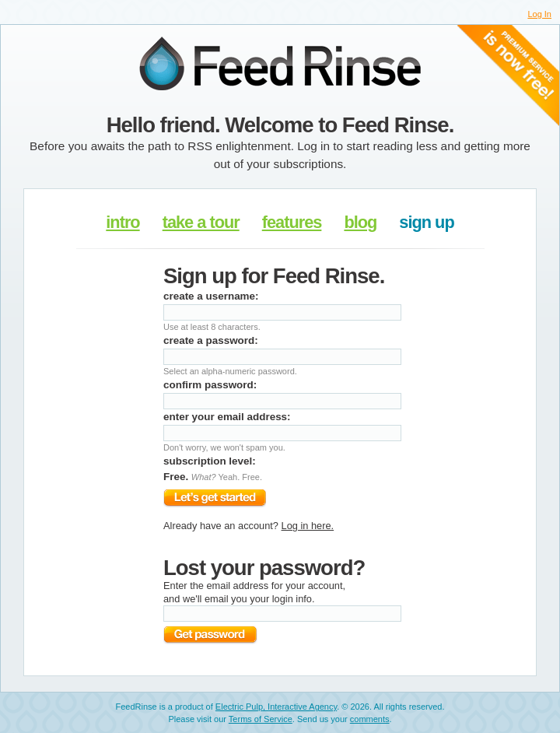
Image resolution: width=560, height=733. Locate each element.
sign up (426, 222)
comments (370, 719)
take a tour (201, 222)
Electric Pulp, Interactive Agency (276, 707)
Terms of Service (261, 719)
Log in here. (308, 526)
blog (360, 222)
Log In (539, 14)
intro (122, 222)
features (292, 222)
